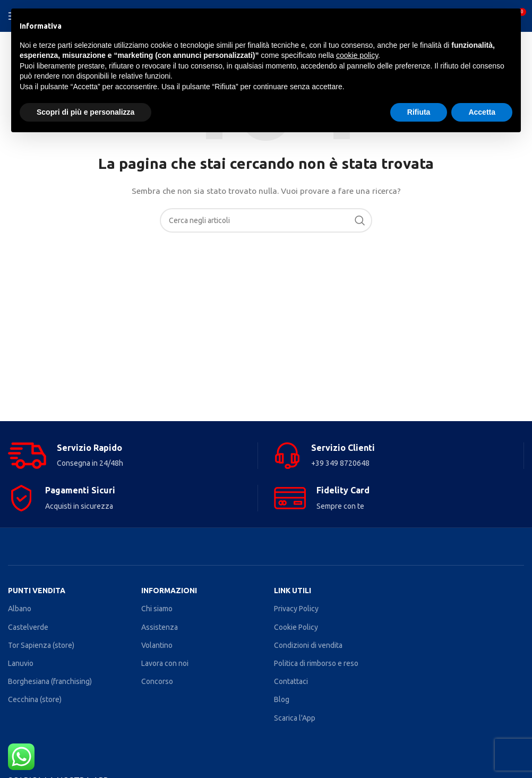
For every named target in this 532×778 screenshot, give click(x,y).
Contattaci (291, 681)
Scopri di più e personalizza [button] (85, 112)
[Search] (266, 220)
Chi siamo (157, 609)
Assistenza (160, 627)
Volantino (157, 645)
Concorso (157, 681)
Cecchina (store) (35, 699)
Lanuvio (21, 663)
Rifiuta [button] (419, 112)
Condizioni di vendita (308, 645)
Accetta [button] (482, 112)
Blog (282, 699)
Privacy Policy (296, 609)
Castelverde (28, 627)
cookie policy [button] (357, 55)
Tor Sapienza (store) (41, 645)
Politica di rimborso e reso (316, 663)
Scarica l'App (295, 718)
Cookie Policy (296, 627)
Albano (20, 609)
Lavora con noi (165, 663)
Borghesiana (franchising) (50, 681)
